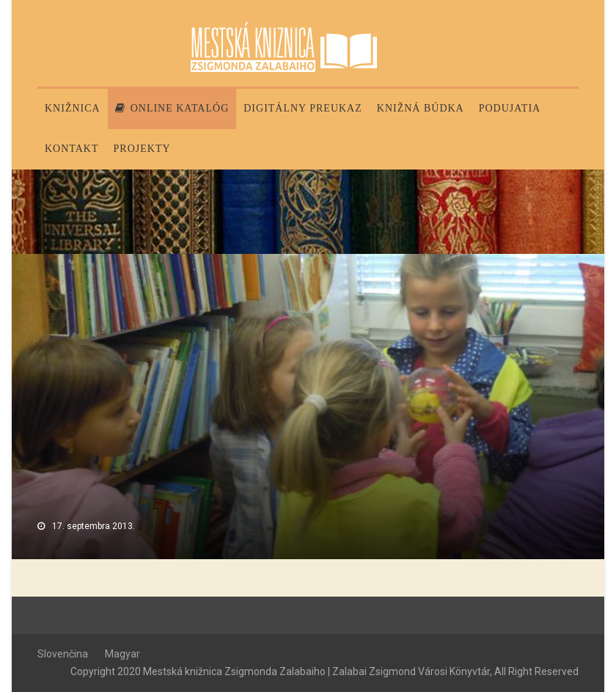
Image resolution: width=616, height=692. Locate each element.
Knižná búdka (421, 108)
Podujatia (510, 108)
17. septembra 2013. (93, 526)
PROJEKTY (142, 149)
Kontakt (72, 149)
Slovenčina (63, 654)
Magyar (122, 654)
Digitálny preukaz (303, 108)
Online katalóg (172, 108)
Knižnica (73, 108)
